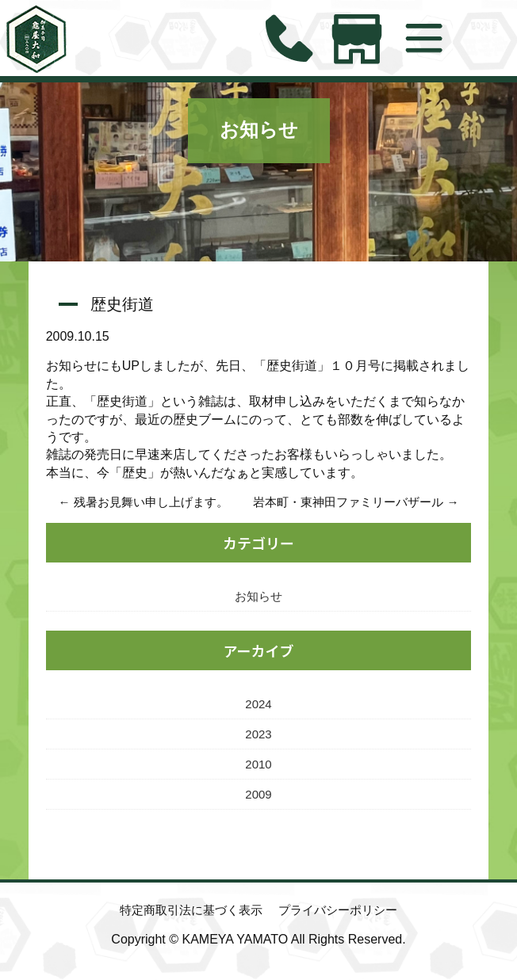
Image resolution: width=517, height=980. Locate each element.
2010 (258, 764)
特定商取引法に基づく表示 (191, 910)
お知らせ (259, 130)
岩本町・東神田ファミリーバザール (348, 502)
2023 (258, 734)
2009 (258, 794)
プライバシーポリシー (338, 910)
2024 (258, 704)
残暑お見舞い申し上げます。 (151, 502)
